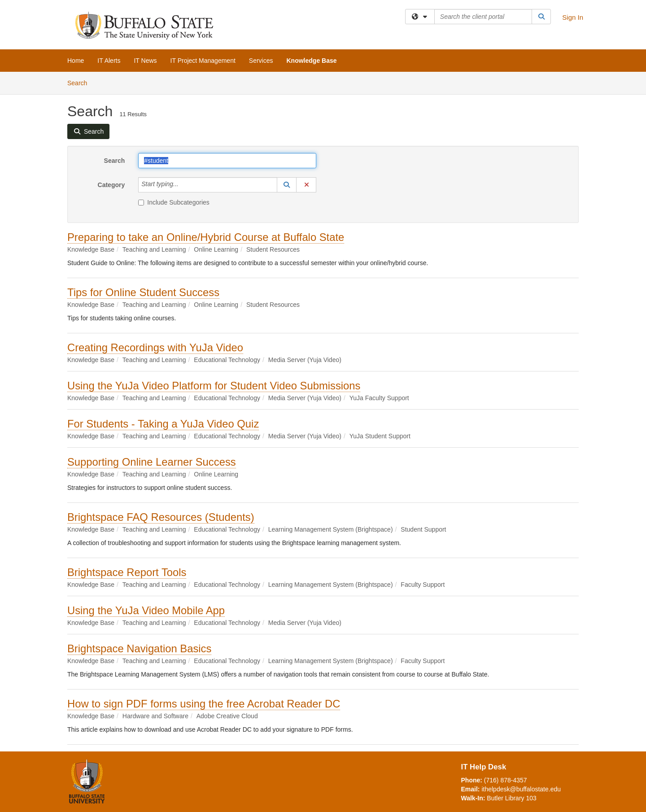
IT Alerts (109, 61)
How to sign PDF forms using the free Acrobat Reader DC (204, 704)
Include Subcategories (174, 202)
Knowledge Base (312, 61)
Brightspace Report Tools (127, 572)
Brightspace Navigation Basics (139, 648)
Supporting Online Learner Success (152, 462)
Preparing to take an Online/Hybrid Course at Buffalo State (206, 237)
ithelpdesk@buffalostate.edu (521, 789)
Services (261, 61)
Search (81, 82)
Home (76, 61)
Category (111, 185)
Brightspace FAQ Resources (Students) (161, 517)
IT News (145, 61)
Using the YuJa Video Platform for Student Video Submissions (214, 386)
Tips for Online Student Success (143, 292)
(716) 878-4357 (506, 780)
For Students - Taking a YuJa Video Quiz (163, 424)
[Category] (183, 185)
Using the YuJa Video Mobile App (146, 610)
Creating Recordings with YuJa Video (155, 347)
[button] (287, 185)
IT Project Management (203, 61)
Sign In (573, 17)
